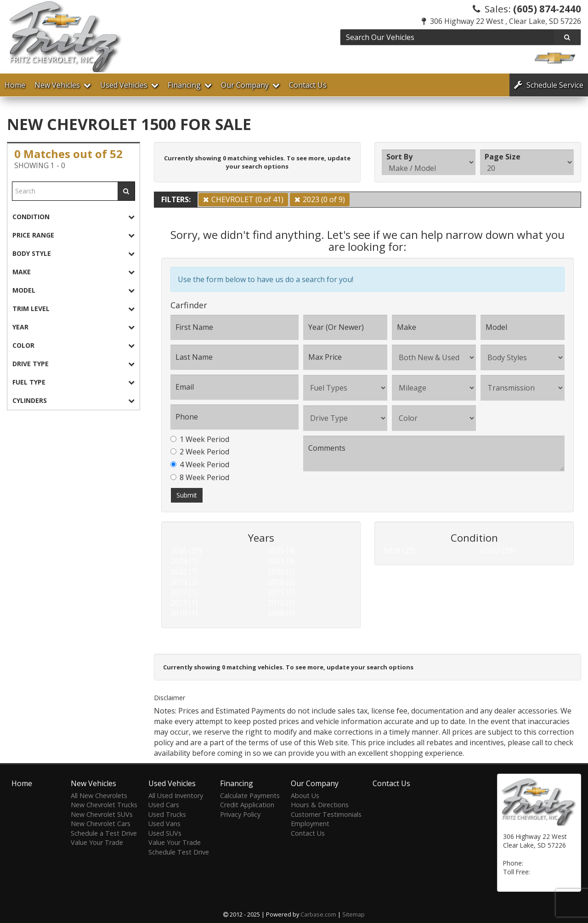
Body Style (73, 253)
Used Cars (164, 805)
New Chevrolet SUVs (102, 814)
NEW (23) (399, 550)
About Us (305, 796)
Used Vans (164, 824)
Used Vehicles (129, 85)
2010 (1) (184, 613)
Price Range (73, 235)
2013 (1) (184, 603)
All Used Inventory (176, 796)
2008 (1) (281, 613)
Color (73, 345)
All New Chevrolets (99, 796)
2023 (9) (281, 561)
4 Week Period (200, 464)
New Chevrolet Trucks (104, 805)
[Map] (511, 854)
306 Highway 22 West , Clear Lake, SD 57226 (501, 21)
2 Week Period (200, 452)
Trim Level (73, 309)
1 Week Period (200, 439)
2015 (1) (281, 592)
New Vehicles (63, 85)
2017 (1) (184, 592)
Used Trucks (167, 814)
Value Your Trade (97, 842)
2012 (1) (281, 603)
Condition (73, 217)
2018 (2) (281, 582)
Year (73, 327)
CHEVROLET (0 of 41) (247, 199)
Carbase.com (318, 914)
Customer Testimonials (326, 814)
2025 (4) (281, 550)
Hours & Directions (320, 805)
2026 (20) (186, 550)
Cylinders (73, 400)
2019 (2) (184, 582)
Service (549, 85)
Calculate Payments (250, 796)
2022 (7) (184, 572)
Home (15, 85)
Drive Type (73, 364)
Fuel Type (73, 382)
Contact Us (308, 85)
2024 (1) (184, 561)
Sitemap (353, 914)
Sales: (527, 9)
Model (73, 290)
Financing (190, 85)
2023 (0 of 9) (324, 199)
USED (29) (498, 550)
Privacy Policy (240, 814)
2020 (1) (281, 572)
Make (73, 272)
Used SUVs (165, 833)
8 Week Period (200, 477)
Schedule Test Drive (179, 852)
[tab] (73, 217)
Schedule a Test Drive (104, 833)
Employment (310, 824)
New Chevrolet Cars (101, 824)
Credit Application (247, 805)
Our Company (250, 85)
